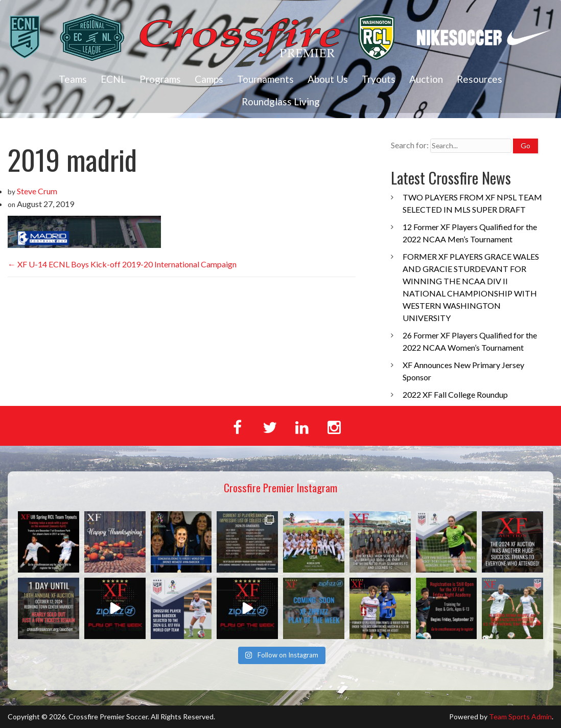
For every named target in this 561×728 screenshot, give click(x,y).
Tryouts (379, 79)
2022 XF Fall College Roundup (455, 394)
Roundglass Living (281, 101)
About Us (328, 79)
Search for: (410, 145)
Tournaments (265, 79)
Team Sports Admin (520, 716)
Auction (426, 79)
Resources (480, 79)
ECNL (113, 79)
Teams (73, 79)
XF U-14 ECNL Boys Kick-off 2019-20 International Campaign (122, 264)
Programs (160, 79)
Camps (209, 79)
